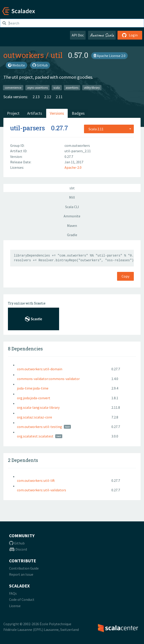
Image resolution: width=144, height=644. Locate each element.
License (15, 606)
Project (13, 113)
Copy (125, 276)
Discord (18, 549)
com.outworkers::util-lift (36, 480)
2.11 (59, 97)
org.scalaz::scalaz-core (35, 417)
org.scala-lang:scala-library (38, 407)
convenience (13, 87)
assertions (72, 87)
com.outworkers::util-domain (40, 369)
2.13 (36, 97)
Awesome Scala (102, 35)
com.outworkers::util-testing (40, 427)
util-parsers (28, 128)
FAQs (13, 593)
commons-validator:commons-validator (48, 379)
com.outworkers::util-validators (42, 490)
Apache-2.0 (73, 167)
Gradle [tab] (72, 235)
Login (130, 35)
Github (17, 543)
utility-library (92, 87)
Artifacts (35, 113)
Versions (57, 113)
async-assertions (37, 87)
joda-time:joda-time (33, 388)
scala (57, 87)
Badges (78, 113)
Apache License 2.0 (109, 56)
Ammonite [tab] (72, 216)
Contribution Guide (24, 568)
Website (16, 65)
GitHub (40, 65)
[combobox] (109, 129)
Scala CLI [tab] (72, 207)
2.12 (48, 97)
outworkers (24, 55)
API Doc (78, 35)
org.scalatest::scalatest (35, 436)
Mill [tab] (72, 197)
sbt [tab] (72, 188)
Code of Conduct (22, 599)
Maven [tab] (72, 226)
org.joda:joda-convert (34, 398)
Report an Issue (21, 574)
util (56, 55)
